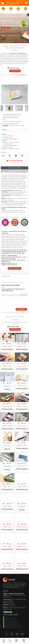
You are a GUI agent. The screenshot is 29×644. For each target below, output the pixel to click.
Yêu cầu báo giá (15, 268)
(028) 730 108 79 (11, 606)
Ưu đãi (11, 12)
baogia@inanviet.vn (11, 263)
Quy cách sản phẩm (14, 168)
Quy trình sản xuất (15, 171)
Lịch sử (18, 12)
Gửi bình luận (21, 309)
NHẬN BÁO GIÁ (5, 28)
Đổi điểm (3, 12)
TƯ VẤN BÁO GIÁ (15, 71)
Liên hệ (26, 12)
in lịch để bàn (18, 190)
